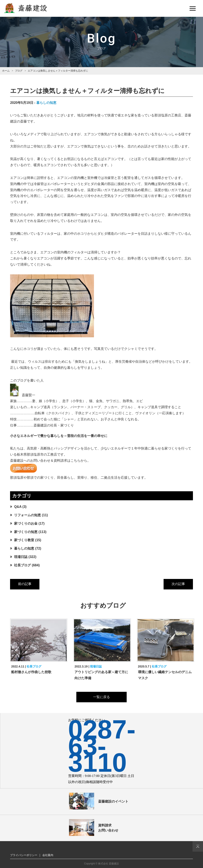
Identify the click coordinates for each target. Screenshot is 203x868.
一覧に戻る (101, 697)
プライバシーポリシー (24, 855)
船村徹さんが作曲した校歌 (31, 672)
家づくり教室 (24, 540)
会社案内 (48, 855)
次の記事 (178, 584)
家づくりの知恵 (26, 532)
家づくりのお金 (26, 523)
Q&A (18, 507)
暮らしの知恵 (46, 103)
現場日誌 (21, 557)
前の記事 (25, 584)
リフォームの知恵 (27, 515)
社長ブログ (22, 565)
